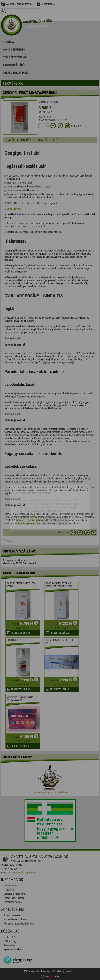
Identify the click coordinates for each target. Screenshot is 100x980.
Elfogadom (28, 503)
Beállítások (55, 503)
